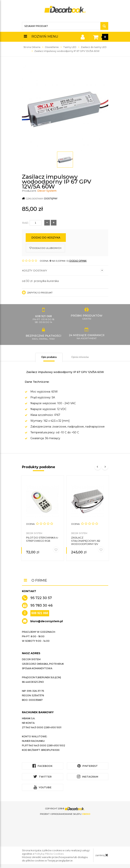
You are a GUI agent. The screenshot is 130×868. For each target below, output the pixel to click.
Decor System (47, 191)
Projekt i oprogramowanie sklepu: (65, 814)
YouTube (42, 787)
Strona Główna (32, 47)
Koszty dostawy (63, 270)
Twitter (42, 776)
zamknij (102, 855)
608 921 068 (40, 613)
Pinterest (88, 766)
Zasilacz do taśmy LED (94, 47)
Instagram (88, 776)
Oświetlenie (52, 47)
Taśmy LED (70, 47)
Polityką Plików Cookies (49, 854)
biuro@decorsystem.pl (47, 621)
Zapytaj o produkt (37, 292)
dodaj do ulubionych (45, 248)
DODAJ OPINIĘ (78, 261)
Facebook (42, 766)
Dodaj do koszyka (46, 238)
